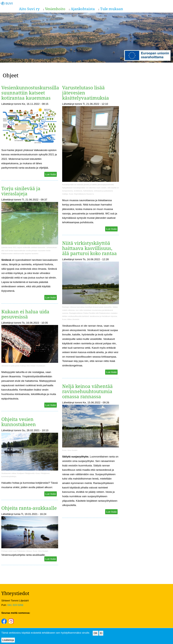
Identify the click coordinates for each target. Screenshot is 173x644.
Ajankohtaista (83, 9)
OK (96, 635)
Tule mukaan (112, 9)
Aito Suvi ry (29, 9)
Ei (101, 635)
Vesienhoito (55, 9)
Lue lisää (51, 174)
